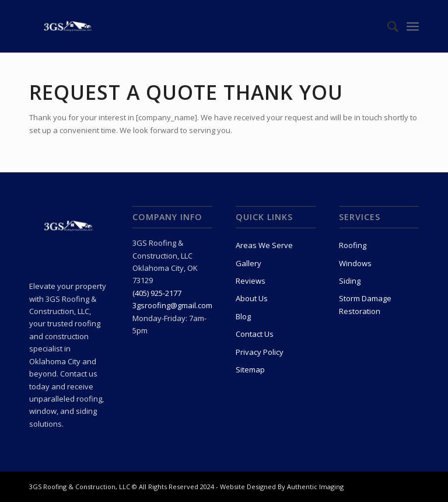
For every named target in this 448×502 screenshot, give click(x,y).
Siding (350, 281)
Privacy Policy (260, 352)
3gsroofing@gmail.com (172, 305)
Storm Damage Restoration (365, 304)
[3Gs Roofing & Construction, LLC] (69, 26)
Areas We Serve (264, 245)
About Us (252, 298)
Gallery (249, 263)
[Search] (387, 26)
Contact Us (255, 334)
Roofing (353, 245)
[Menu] (413, 26)
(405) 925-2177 (157, 293)
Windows (355, 263)
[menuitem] (387, 26)
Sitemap (250, 369)
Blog (243, 316)
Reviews (251, 281)
